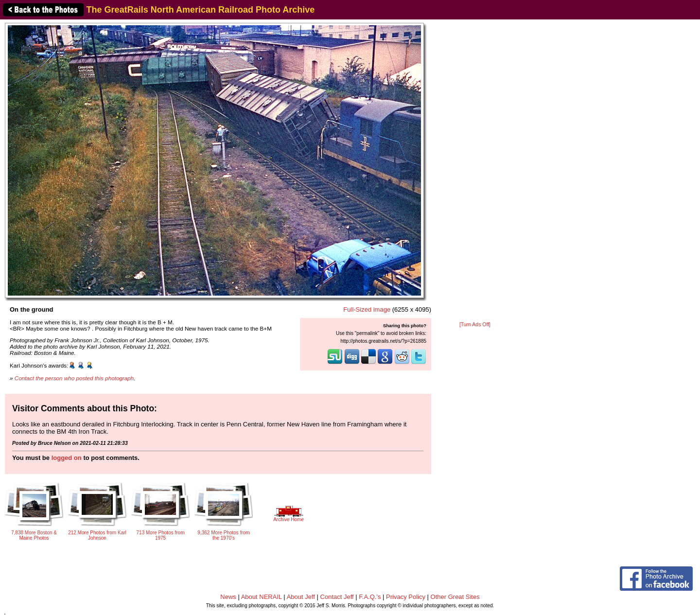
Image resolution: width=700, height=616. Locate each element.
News (228, 597)
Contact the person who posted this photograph (74, 378)
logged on (67, 458)
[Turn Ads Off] (475, 325)
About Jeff (301, 597)
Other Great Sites (455, 597)
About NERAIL (262, 597)
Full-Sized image (367, 309)
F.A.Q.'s (370, 597)
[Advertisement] (475, 171)
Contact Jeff (337, 597)
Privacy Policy (406, 597)
